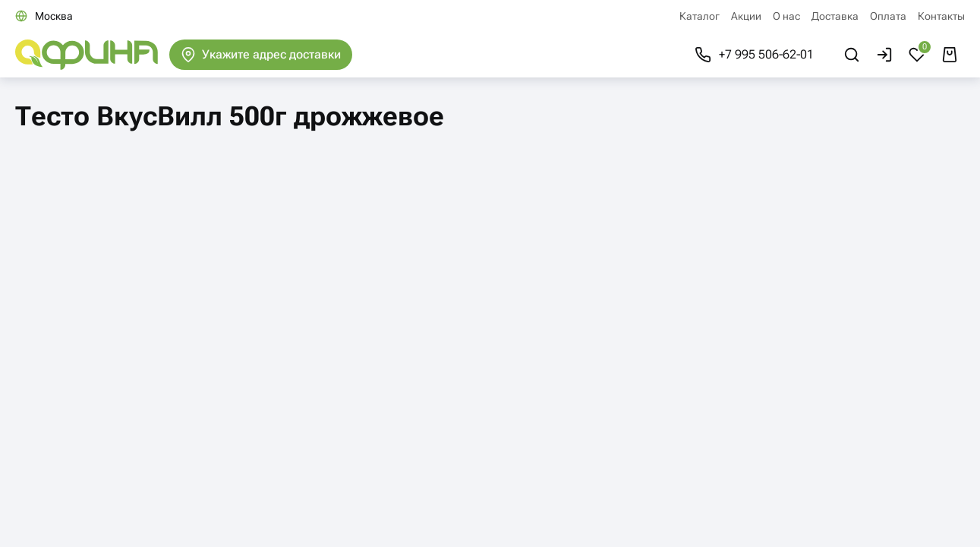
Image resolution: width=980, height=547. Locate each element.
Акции (746, 16)
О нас (786, 16)
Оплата (888, 16)
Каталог (700, 16)
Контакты (941, 16)
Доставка (835, 16)
